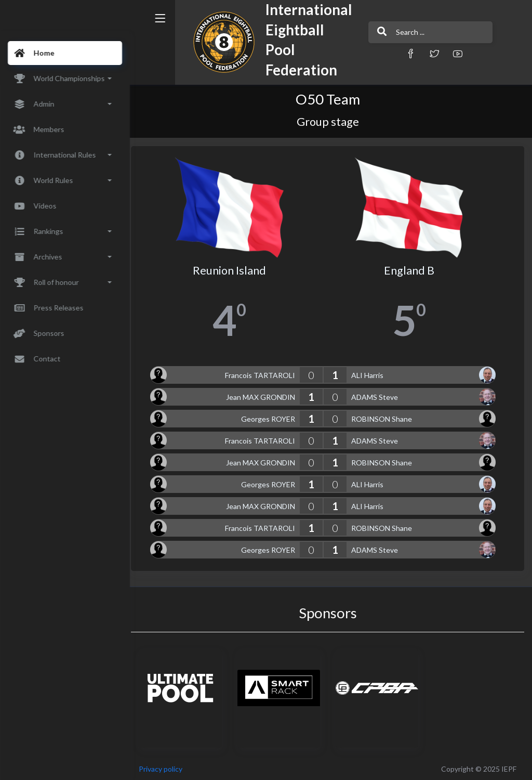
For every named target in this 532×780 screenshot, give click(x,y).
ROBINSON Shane (385, 417)
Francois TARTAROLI (263, 373)
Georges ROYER (271, 417)
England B (411, 268)
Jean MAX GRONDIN (264, 395)
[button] (388, 53)
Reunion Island (235, 268)
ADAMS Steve (378, 395)
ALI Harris (370, 373)
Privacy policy (167, 767)
